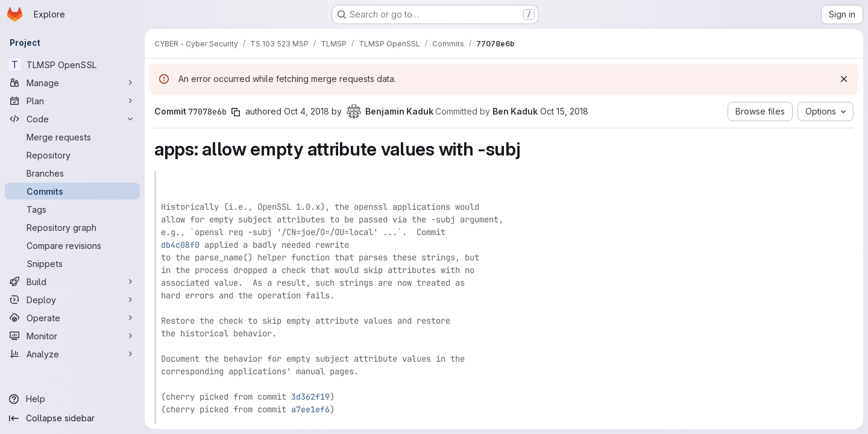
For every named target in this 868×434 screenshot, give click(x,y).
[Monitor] (72, 336)
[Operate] (72, 318)
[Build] (72, 281)
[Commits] (72, 191)
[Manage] (72, 83)
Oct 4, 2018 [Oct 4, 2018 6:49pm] (307, 111)
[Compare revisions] (72, 245)
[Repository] (72, 155)
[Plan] (72, 101)
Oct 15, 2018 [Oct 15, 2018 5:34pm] (564, 111)
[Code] (72, 119)
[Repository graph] (72, 227)
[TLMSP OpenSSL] (72, 64)
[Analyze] (72, 354)
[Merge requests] (72, 137)
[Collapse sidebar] (72, 418)
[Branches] (72, 173)
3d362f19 (310, 397)
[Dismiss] (844, 79)
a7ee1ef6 (310, 409)
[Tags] (72, 209)
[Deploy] (72, 300)
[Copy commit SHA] (236, 112)
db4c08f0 (180, 245)
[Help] (72, 399)
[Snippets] (72, 263)
